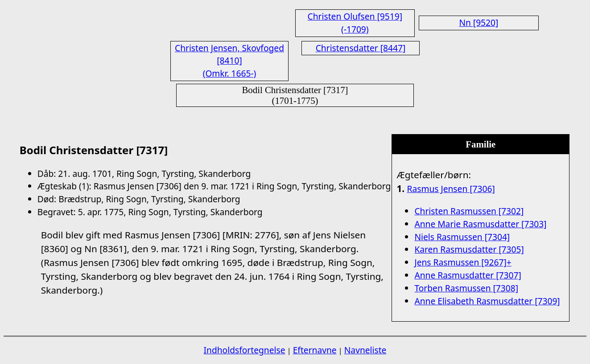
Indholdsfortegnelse (245, 350)
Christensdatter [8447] (361, 48)
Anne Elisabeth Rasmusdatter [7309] (487, 301)
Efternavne (315, 350)
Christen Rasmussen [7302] (469, 211)
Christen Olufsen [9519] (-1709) (355, 23)
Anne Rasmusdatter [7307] (468, 275)
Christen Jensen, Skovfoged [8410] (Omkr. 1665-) (229, 61)
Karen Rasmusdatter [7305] (469, 249)
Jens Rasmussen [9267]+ (463, 262)
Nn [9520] (479, 22)
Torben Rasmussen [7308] (466, 288)
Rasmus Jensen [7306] (451, 189)
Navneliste (365, 350)
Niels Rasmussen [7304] (462, 237)
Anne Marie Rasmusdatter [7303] (480, 224)
